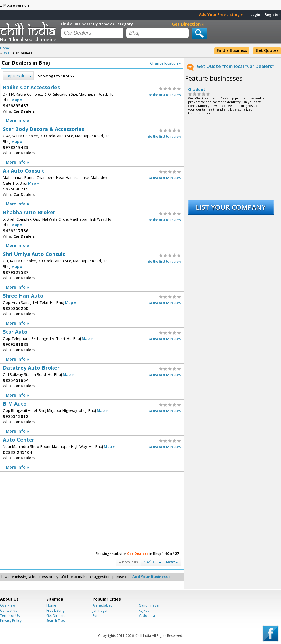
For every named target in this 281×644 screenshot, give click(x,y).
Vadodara (147, 616)
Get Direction (57, 616)
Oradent (197, 90)
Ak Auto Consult (92, 188)
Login (255, 15)
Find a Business (232, 50)
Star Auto (92, 346)
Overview (8, 605)
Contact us (9, 610)
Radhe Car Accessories (92, 104)
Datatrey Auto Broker (92, 382)
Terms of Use (11, 616)
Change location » (165, 63)
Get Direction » (188, 24)
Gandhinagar (149, 605)
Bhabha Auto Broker (92, 229)
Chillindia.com (29, 32)
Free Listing (55, 610)
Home (51, 605)
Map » (17, 100)
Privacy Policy (11, 621)
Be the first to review (164, 95)
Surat (97, 616)
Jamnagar (100, 610)
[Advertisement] (45, 510)
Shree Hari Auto (92, 310)
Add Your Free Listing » (221, 14)
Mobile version (16, 5)
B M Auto (92, 418)
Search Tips (55, 621)
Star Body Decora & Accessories (92, 146)
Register (272, 15)
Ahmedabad (103, 605)
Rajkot (144, 610)
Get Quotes (267, 50)
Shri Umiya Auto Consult (92, 271)
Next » (172, 562)
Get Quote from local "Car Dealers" (235, 66)
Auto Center (92, 454)
